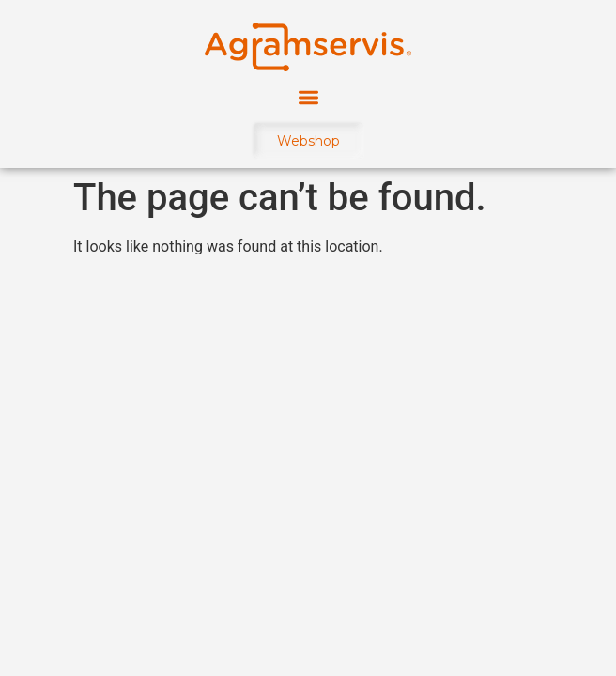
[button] (308, 97)
